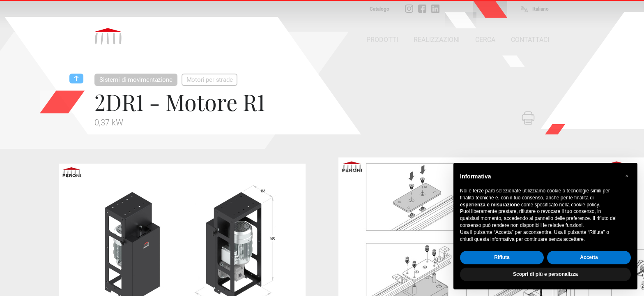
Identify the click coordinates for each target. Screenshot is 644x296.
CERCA (485, 40)
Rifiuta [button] (502, 257)
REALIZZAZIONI (437, 40)
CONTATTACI (530, 40)
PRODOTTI (382, 40)
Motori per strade (210, 80)
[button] (627, 176)
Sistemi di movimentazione (136, 80)
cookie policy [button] (585, 205)
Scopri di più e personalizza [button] (545, 274)
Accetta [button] (589, 257)
